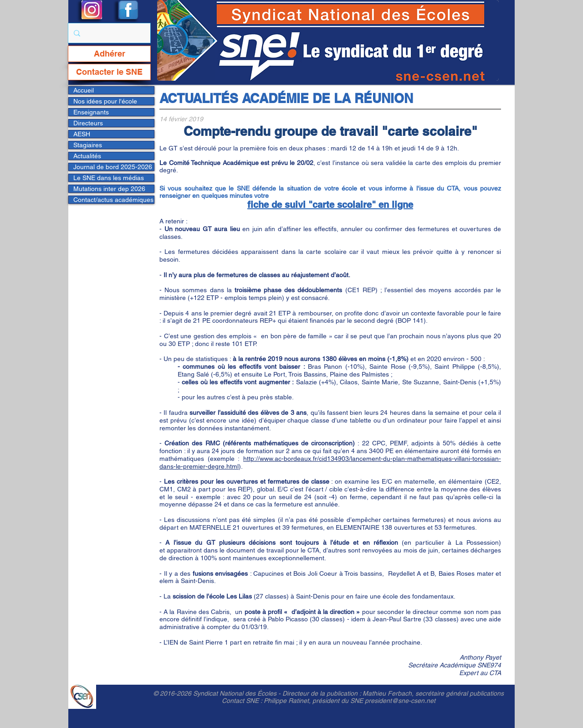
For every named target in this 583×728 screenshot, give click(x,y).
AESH (82, 134)
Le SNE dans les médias (109, 178)
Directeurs (88, 123)
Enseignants (91, 112)
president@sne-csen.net (400, 701)
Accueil (84, 90)
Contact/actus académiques (113, 200)
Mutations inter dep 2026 (109, 189)
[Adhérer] (109, 54)
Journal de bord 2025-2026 (113, 167)
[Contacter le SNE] (109, 72)
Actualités (87, 156)
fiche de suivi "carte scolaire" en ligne (330, 205)
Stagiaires (88, 145)
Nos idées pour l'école (105, 101)
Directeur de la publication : (322, 693)
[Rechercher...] (108, 33)
